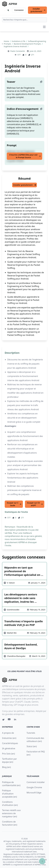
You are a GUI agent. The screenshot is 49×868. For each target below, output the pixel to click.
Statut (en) (32, 746)
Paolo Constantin (18, 51)
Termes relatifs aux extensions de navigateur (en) (11, 813)
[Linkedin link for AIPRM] (16, 720)
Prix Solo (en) (8, 754)
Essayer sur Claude (14, 504)
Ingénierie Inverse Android (15, 46)
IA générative (9, 748)
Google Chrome (34, 787)
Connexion (19, 10)
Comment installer (36, 782)
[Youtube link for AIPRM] (9, 720)
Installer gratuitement (38, 10)
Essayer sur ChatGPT (35, 504)
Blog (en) (6, 767)
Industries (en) (9, 738)
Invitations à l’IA (19, 41)
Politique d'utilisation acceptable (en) (10, 794)
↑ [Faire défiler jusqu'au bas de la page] (42, 861)
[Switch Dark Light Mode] (8, 10)
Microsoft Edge (34, 793)
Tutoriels (31, 733)
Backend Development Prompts (28, 44)
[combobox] (24, 20)
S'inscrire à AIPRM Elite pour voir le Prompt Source (25, 156)
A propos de (8, 733)
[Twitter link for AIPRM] (3, 720)
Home (7, 41)
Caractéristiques (10, 743)
